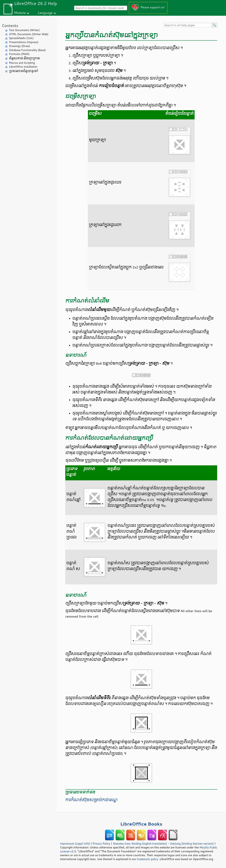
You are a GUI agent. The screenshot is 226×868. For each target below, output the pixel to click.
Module (20, 13)
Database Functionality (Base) (27, 50)
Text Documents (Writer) (24, 30)
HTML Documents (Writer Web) (29, 34)
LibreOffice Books (141, 824)
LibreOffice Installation (23, 67)
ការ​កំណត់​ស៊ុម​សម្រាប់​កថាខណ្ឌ (91, 800)
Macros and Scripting (22, 63)
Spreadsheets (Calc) (21, 38)
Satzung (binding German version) (192, 843)
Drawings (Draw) (20, 46)
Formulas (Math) (19, 54)
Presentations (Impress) (24, 42)
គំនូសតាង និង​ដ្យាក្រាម (24, 58)
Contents (10, 26)
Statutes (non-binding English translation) (140, 843)
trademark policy (147, 859)
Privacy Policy (101, 843)
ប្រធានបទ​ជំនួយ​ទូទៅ (23, 71)
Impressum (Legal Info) (75, 843)
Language (45, 13)
